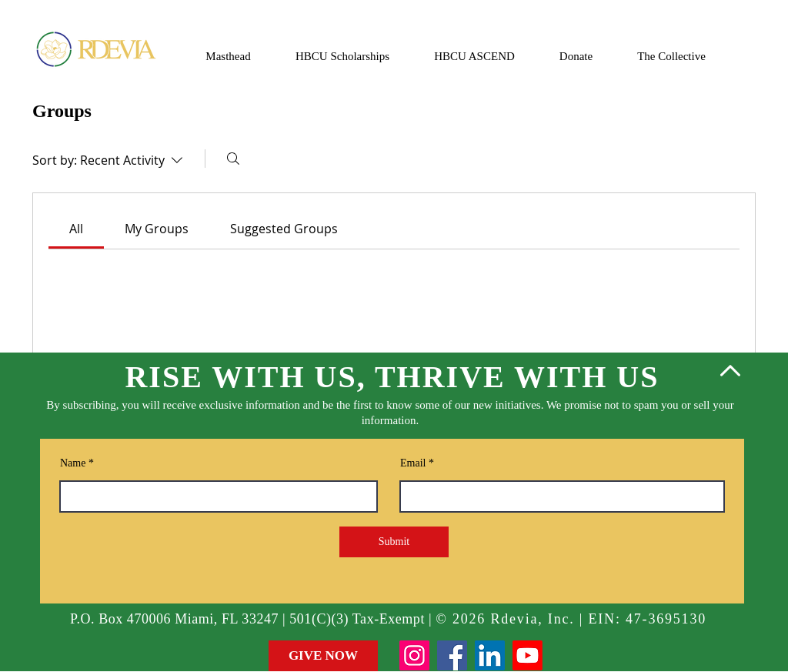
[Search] (233, 159)
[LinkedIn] (490, 655)
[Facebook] (452, 655)
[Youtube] (528, 655)
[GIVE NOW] (323, 656)
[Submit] (394, 542)
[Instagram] (414, 655)
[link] (76, 229)
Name (73, 463)
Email (413, 463)
